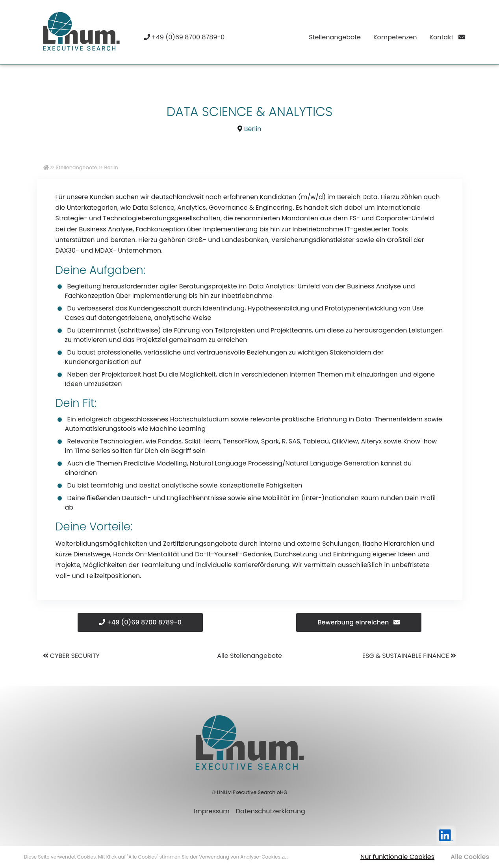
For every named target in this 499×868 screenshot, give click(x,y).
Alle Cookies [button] (470, 857)
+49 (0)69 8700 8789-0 (140, 622)
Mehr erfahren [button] (306, 857)
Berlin (253, 129)
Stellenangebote (335, 37)
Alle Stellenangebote (249, 656)
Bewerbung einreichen (359, 622)
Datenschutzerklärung (271, 811)
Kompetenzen (395, 37)
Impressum (212, 811)
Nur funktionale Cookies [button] (397, 857)
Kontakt (447, 37)
